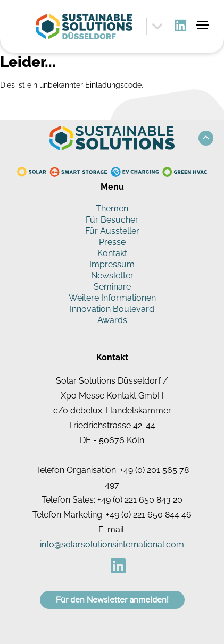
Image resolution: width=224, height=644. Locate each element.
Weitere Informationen (112, 298)
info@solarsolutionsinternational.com (112, 544)
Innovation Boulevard (112, 309)
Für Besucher (112, 220)
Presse (112, 242)
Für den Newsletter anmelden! (112, 600)
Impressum (112, 264)
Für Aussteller (112, 231)
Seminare (112, 287)
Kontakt (112, 253)
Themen (112, 209)
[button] (206, 138)
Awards (112, 320)
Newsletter (112, 276)
